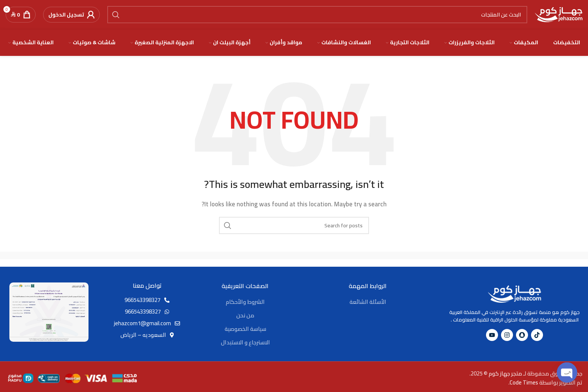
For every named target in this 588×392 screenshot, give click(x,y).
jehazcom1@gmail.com (142, 324)
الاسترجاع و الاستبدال (245, 343)
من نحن (245, 316)
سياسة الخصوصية (245, 329)
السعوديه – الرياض (143, 336)
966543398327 (142, 301)
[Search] (317, 15)
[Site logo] (559, 14)
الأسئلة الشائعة (368, 302)
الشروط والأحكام (245, 302)
